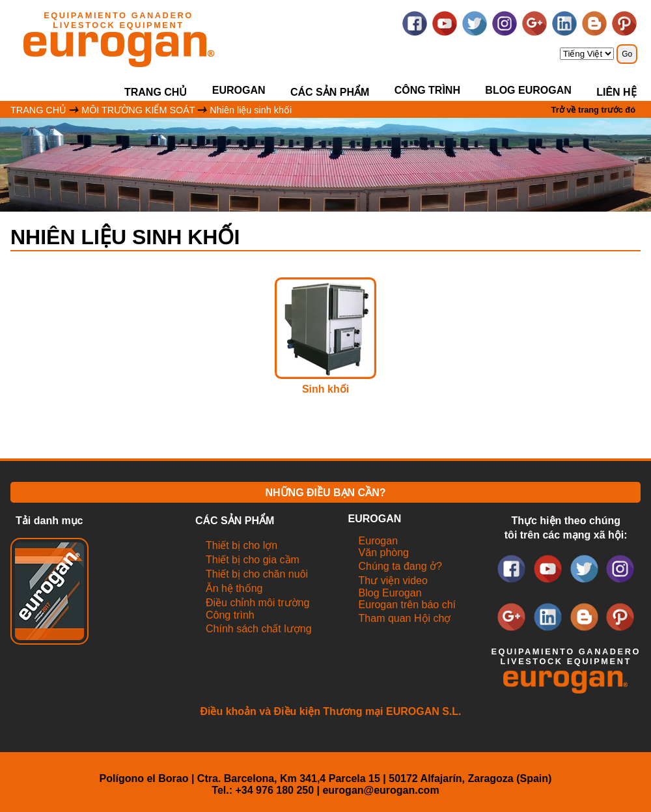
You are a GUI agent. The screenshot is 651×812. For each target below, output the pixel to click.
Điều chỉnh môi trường (257, 603)
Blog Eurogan (528, 90)
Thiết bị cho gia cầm (253, 560)
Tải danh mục (49, 521)
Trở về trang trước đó (593, 110)
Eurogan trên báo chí (407, 605)
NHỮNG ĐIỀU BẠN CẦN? (326, 493)
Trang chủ (156, 92)
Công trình (427, 90)
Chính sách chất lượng (259, 629)
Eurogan (379, 541)
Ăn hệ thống (234, 588)
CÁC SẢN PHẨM (330, 92)
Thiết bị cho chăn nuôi (257, 574)
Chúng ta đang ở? (400, 566)
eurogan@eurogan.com (381, 790)
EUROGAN (239, 90)
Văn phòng (384, 553)
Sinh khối (325, 389)
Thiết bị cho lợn (242, 545)
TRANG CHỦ (38, 110)
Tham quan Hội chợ (405, 618)
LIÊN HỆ (616, 92)
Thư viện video (393, 581)
